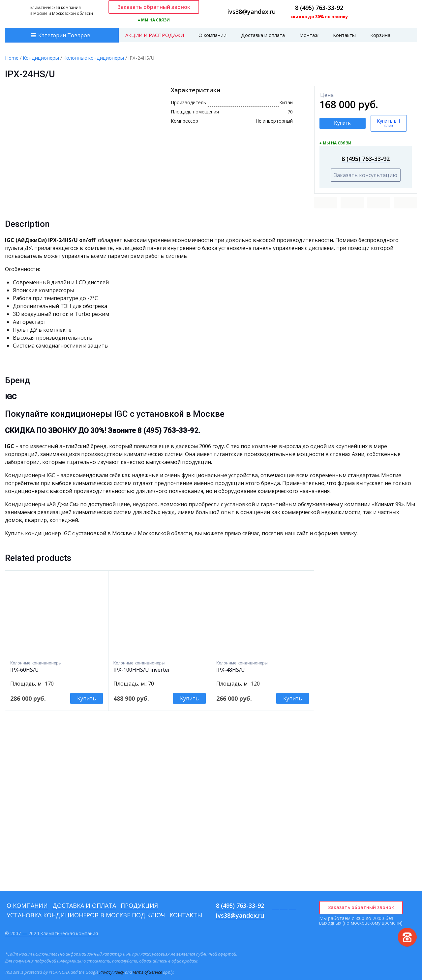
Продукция (139, 905)
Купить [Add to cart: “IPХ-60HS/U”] (87, 698)
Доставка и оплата (263, 35)
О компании (212, 35)
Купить (342, 123)
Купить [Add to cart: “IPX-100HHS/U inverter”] (189, 698)
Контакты (344, 35)
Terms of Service (147, 972)
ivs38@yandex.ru (252, 12)
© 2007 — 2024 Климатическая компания (51, 933)
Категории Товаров (64, 35)
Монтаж (309, 35)
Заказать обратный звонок (154, 7)
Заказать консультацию (366, 175)
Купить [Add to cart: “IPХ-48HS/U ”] (293, 698)
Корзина (380, 35)
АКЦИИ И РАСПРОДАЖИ (155, 35)
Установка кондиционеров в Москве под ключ (86, 915)
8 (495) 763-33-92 (319, 8)
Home (12, 58)
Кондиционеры (41, 58)
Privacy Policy (112, 972)
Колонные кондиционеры (94, 58)
